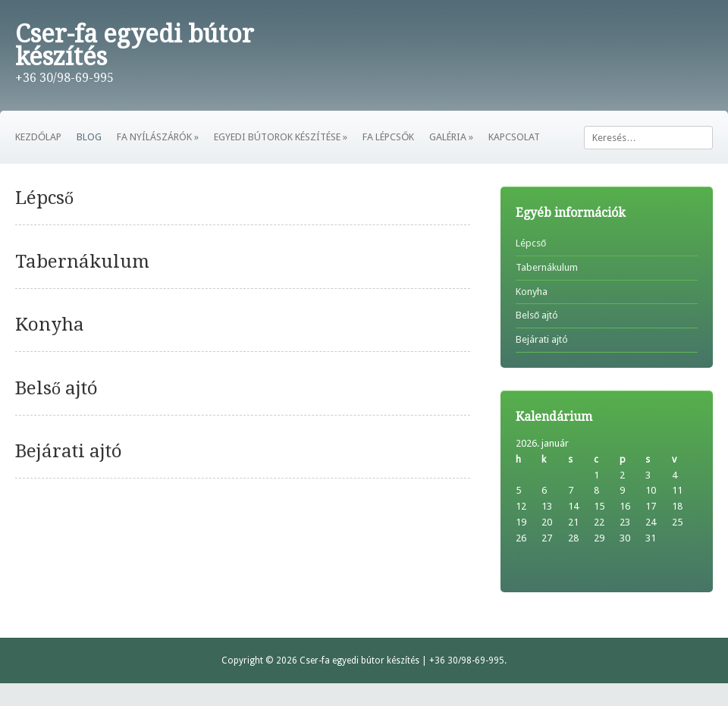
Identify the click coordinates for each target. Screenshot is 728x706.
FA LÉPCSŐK (388, 137)
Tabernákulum (82, 262)
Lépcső (44, 198)
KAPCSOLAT (514, 137)
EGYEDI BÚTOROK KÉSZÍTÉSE (281, 137)
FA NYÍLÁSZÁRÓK (158, 137)
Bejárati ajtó (69, 451)
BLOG (89, 137)
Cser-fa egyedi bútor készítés (135, 45)
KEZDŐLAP (38, 137)
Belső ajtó (56, 388)
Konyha (50, 325)
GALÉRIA (451, 137)
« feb (527, 554)
